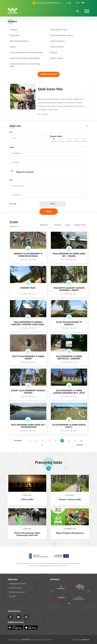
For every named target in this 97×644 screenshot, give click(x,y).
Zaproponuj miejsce (49, 74)
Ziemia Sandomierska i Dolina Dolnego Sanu (25, 65)
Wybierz (53, 204)
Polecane (58, 225)
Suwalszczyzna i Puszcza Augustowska (25, 58)
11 (42, 445)
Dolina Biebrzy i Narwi (59, 30)
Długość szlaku (80, 225)
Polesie (13, 47)
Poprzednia (18, 441)
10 (82, 441)
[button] (84, 3)
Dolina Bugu (15, 35)
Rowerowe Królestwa (18, 584)
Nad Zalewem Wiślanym (19, 41)
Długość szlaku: (56, 136)
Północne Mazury (57, 47)
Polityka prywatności (17, 592)
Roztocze (54, 52)
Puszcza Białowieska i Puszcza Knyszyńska (26, 52)
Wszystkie (14, 30)
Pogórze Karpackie (58, 41)
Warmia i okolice (57, 58)
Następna (80, 445)
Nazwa (68, 225)
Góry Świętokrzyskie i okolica (62, 35)
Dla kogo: (13, 204)
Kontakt (12, 596)
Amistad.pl (85, 639)
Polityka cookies (16, 588)
